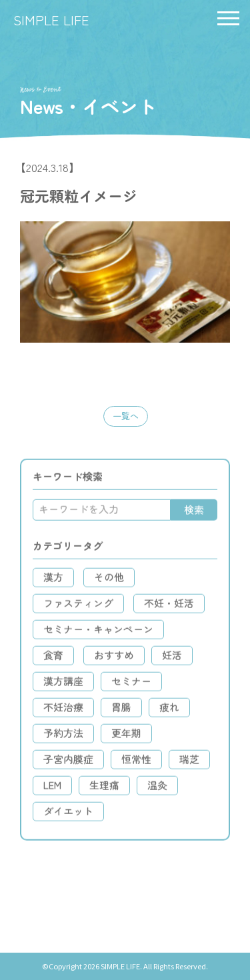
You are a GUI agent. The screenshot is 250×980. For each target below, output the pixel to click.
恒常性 (136, 762)
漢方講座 (63, 684)
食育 (53, 658)
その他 (109, 580)
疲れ (169, 710)
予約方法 (63, 736)
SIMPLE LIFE (51, 20)
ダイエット (68, 814)
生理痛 (104, 788)
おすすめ (114, 658)
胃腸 (121, 710)
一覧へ (126, 416)
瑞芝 (189, 762)
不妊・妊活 (169, 606)
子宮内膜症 (68, 762)
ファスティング (78, 606)
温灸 (157, 788)
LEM (52, 788)
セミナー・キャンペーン (98, 632)
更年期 (126, 736)
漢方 (53, 580)
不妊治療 (63, 710)
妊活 (172, 658)
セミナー (131, 684)
